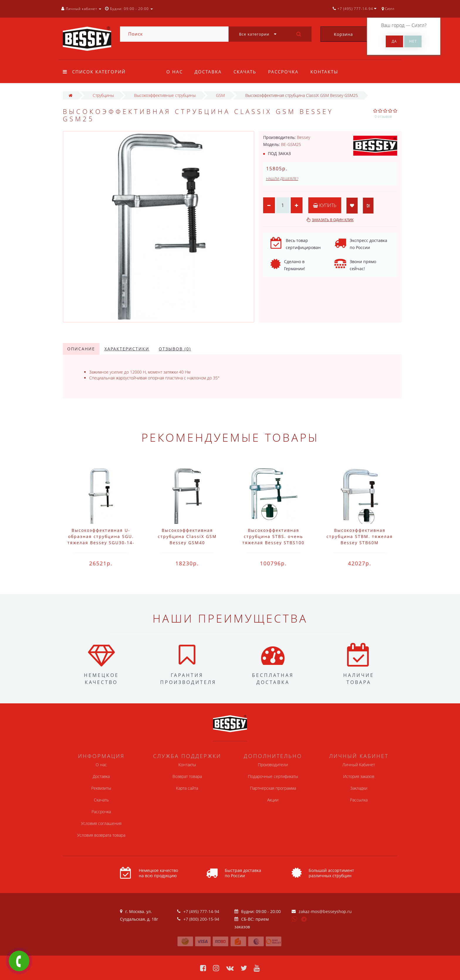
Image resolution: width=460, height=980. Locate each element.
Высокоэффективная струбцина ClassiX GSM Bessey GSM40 (187, 536)
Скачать (247, 72)
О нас (175, 72)
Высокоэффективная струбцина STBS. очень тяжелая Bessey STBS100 (273, 536)
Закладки (359, 788)
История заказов (359, 776)
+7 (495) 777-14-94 (201, 911)
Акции (273, 800)
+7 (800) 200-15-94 (201, 919)
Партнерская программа (273, 788)
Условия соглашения (101, 823)
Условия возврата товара (101, 835)
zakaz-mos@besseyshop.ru (325, 911)
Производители (273, 765)
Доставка (209, 72)
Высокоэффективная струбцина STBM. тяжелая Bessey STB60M (360, 536)
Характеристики (127, 349)
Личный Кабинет (359, 765)
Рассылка (359, 800)
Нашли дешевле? (282, 179)
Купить (325, 205)
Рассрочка (286, 72)
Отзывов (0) (175, 349)
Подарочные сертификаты (273, 776)
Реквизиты (101, 788)
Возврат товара (187, 776)
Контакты (328, 72)
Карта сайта (187, 788)
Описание (81, 349)
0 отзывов (383, 116)
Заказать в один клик (333, 220)
